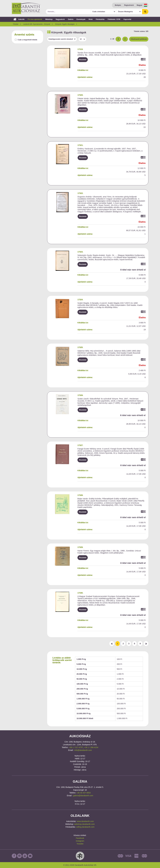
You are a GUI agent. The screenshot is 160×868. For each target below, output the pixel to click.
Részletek (83, 60)
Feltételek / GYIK (114, 19)
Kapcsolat (127, 19)
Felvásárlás (100, 19)
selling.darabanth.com (85, 827)
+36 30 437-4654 (83, 793)
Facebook (80, 838)
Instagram (80, 841)
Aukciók (19, 19)
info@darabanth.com (83, 750)
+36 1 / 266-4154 (91, 747)
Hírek (91, 19)
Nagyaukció (60, 19)
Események (81, 19)
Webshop (49, 19)
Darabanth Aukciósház (26, 8)
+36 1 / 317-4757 (76, 747)
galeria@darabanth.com (83, 796)
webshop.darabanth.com (84, 824)
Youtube (80, 844)
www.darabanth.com (85, 821)
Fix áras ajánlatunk (35, 19)
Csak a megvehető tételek (27, 40)
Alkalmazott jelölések (139, 39)
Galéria (71, 19)
